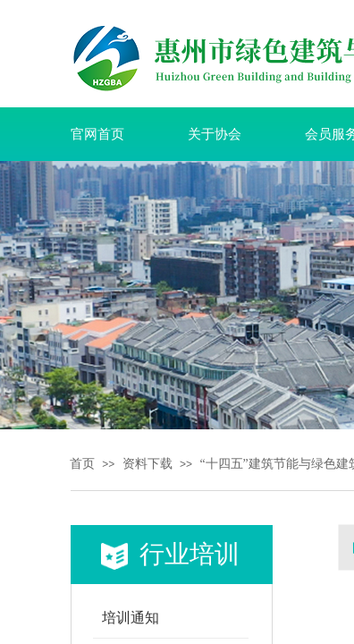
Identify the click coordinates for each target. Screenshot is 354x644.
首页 (82, 464)
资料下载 (147, 464)
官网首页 (97, 134)
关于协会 (215, 134)
